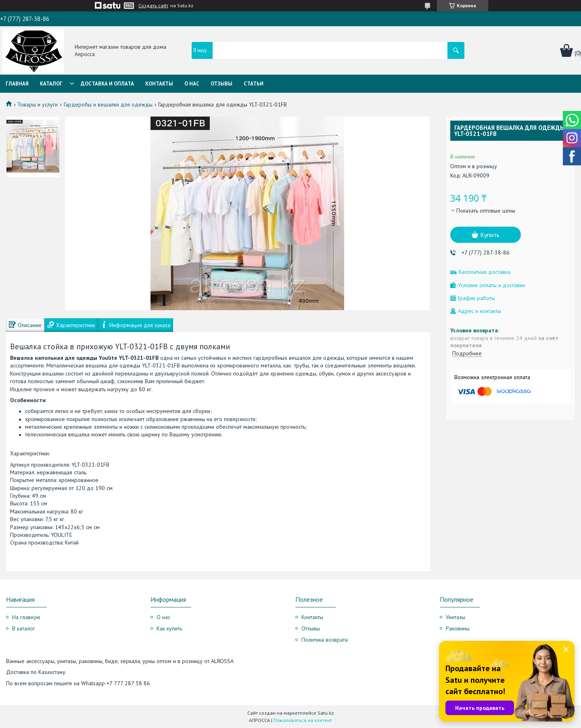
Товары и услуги (38, 104)
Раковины (458, 628)
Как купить (169, 628)
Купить (490, 235)
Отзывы (222, 84)
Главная (17, 84)
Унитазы (456, 617)
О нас (192, 84)
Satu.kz (326, 713)
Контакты (159, 84)
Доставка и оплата (107, 84)
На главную (26, 617)
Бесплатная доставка (485, 272)
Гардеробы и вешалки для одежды (108, 104)
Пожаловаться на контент (303, 720)
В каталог (24, 628)
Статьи (254, 84)
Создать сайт (153, 6)
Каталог (51, 84)
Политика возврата (325, 640)
